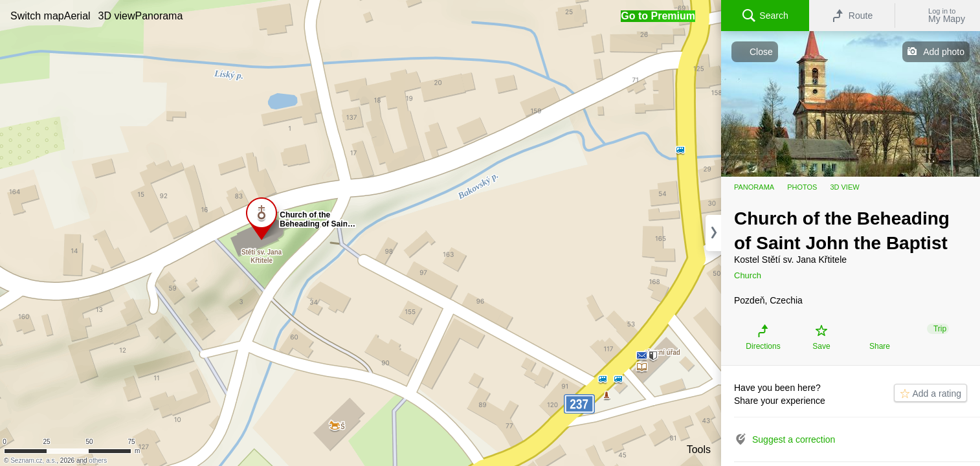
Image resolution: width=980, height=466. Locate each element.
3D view (844, 187)
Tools (699, 449)
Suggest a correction (794, 439)
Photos (802, 187)
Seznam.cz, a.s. (33, 460)
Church (748, 275)
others (98, 460)
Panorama (754, 187)
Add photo (944, 52)
